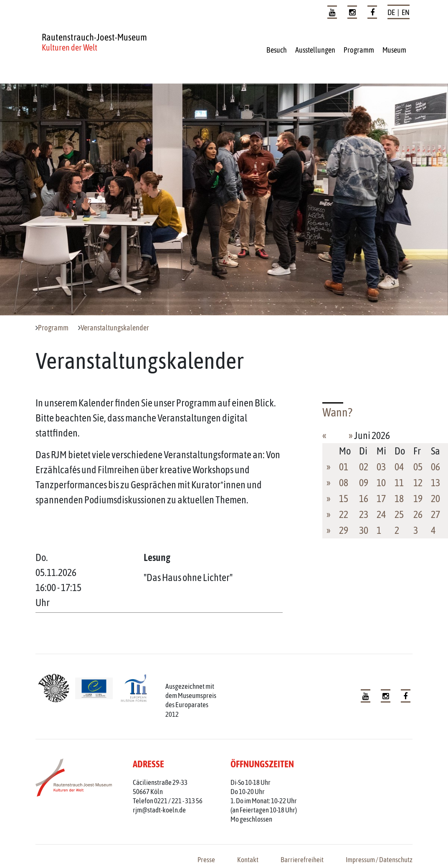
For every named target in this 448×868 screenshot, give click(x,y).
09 (364, 483)
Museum (394, 50)
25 (399, 514)
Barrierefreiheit (302, 860)
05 (418, 467)
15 (344, 499)
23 (364, 514)
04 (399, 467)
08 (344, 483)
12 (418, 483)
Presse (206, 860)
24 (381, 514)
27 (435, 514)
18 (399, 499)
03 (381, 467)
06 (435, 467)
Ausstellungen (315, 50)
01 (344, 467)
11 (399, 483)
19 (418, 499)
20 (435, 499)
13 (435, 483)
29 (344, 530)
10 (381, 483)
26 (418, 514)
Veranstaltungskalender (115, 328)
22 (344, 514)
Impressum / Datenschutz (379, 860)
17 (381, 499)
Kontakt (248, 860)
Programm (359, 50)
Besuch (277, 50)
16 (364, 499)
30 (364, 530)
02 (364, 467)
